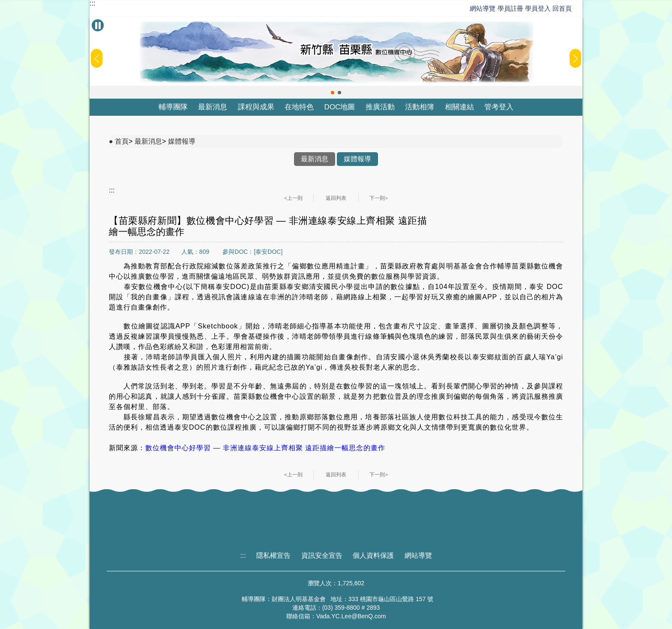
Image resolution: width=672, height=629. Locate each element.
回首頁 (562, 8)
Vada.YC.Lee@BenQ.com (351, 616)
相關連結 (459, 107)
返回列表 (336, 198)
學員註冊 (510, 8)
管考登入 (499, 107)
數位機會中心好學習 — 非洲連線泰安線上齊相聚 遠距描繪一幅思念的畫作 (265, 448)
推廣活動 (380, 107)
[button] (333, 93)
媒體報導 (182, 141)
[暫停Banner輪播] (98, 25)
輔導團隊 (173, 107)
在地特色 (299, 107)
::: (92, 3)
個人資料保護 (373, 555)
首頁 (122, 141)
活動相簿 (420, 107)
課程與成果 (256, 107)
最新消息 (213, 107)
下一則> (379, 198)
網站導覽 (483, 8)
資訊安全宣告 (322, 555)
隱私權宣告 (273, 555)
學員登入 (538, 8)
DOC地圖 (340, 107)
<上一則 (293, 198)
